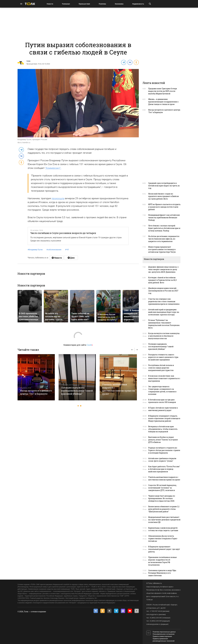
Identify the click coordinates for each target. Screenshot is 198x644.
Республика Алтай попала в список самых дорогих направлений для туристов (161, 368)
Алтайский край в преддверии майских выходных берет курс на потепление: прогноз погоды (164, 312)
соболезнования (54, 250)
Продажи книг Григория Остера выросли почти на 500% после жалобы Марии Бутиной (163, 91)
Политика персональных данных (164, 632)
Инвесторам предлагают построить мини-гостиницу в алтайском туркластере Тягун (162, 249)
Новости (50, 4)
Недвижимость (138, 4)
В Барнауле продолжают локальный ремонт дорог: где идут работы (164, 549)
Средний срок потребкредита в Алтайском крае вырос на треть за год (164, 186)
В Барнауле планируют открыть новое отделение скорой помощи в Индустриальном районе (164, 418)
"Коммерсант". (53, 168)
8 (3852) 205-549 (156, 621)
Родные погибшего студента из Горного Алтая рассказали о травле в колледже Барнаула (164, 450)
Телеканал (66, 4)
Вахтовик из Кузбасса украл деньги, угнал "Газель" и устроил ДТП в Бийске (163, 440)
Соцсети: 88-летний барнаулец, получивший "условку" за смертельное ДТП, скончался (162, 488)
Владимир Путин (35, 250)
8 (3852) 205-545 (156, 618)
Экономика (119, 4)
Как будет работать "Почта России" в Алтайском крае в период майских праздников (164, 469)
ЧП (67, 250)
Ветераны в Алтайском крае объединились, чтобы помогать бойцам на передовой (163, 429)
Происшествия (84, 4)
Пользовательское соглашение (164, 634)
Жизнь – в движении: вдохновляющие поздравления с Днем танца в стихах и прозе (163, 102)
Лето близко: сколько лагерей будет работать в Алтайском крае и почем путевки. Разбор (164, 228)
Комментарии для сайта (78, 345)
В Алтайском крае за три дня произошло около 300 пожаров (162, 401)
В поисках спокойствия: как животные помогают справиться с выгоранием (164, 378)
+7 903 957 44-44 (156, 611)
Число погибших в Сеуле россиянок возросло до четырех (63, 233)
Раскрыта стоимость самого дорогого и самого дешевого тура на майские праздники (163, 357)
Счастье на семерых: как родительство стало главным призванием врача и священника (164, 301)
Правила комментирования (162, 636)
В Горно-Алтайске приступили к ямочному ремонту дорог (163, 409)
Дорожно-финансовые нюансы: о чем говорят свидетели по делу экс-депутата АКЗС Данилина (163, 269)
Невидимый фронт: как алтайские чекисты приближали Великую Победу (164, 218)
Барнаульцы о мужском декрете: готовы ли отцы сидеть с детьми (163, 529)
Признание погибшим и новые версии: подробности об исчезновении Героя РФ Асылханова (163, 561)
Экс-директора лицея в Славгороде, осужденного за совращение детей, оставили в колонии (162, 390)
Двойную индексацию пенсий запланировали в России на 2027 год (163, 291)
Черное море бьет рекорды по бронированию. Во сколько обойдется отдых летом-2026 (162, 498)
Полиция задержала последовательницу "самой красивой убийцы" (77, 391)
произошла (58, 198)
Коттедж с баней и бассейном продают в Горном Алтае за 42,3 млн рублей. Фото (162, 280)
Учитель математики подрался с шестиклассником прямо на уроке (119, 389)
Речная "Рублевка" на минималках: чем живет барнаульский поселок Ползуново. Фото (164, 324)
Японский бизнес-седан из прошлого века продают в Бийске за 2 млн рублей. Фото (164, 196)
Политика (102, 4)
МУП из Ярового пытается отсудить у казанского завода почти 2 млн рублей (164, 207)
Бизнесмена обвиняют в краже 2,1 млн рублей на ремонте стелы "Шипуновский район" (164, 509)
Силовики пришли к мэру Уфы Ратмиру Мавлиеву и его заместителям (162, 573)
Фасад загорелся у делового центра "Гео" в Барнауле (36, 392)
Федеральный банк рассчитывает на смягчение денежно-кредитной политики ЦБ (164, 520)
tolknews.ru (157, 583)
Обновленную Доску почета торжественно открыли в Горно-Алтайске (163, 539)
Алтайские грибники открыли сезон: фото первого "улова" (162, 460)
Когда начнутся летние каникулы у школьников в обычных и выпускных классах (164, 336)
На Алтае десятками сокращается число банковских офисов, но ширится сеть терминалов (164, 239)
